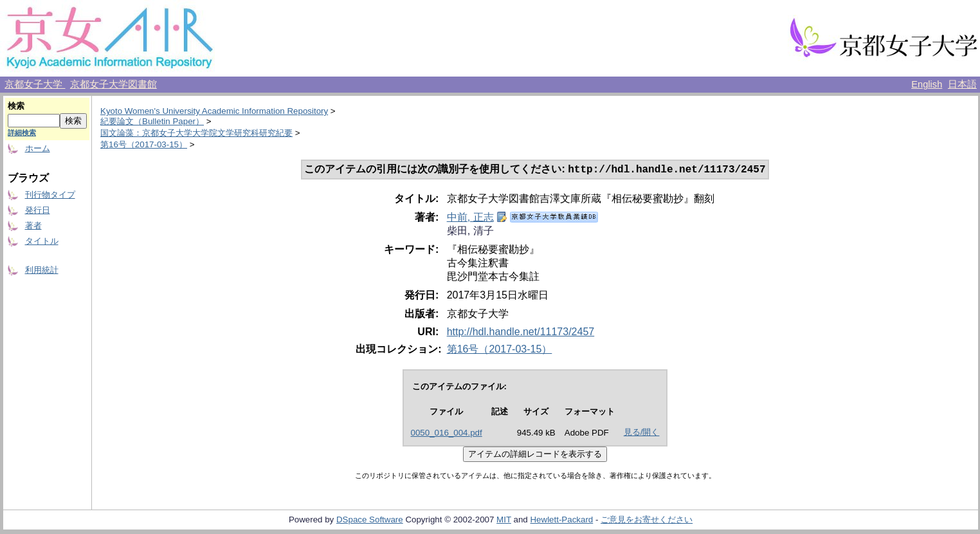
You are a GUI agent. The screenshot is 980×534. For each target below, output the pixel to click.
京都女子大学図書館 (113, 84)
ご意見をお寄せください (647, 521)
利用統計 (42, 270)
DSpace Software (370, 521)
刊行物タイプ (50, 195)
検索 (16, 106)
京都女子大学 (35, 84)
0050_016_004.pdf (447, 434)
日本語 (962, 84)
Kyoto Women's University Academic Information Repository (214, 111)
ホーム (38, 148)
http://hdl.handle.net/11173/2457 (521, 333)
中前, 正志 (470, 218)
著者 (33, 226)
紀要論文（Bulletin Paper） (152, 121)
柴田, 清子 (470, 232)
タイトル (42, 241)
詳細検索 (22, 133)
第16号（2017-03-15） (144, 144)
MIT (504, 521)
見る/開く (642, 433)
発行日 (38, 210)
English (927, 84)
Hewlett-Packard (561, 521)
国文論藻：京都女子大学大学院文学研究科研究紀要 (196, 133)
